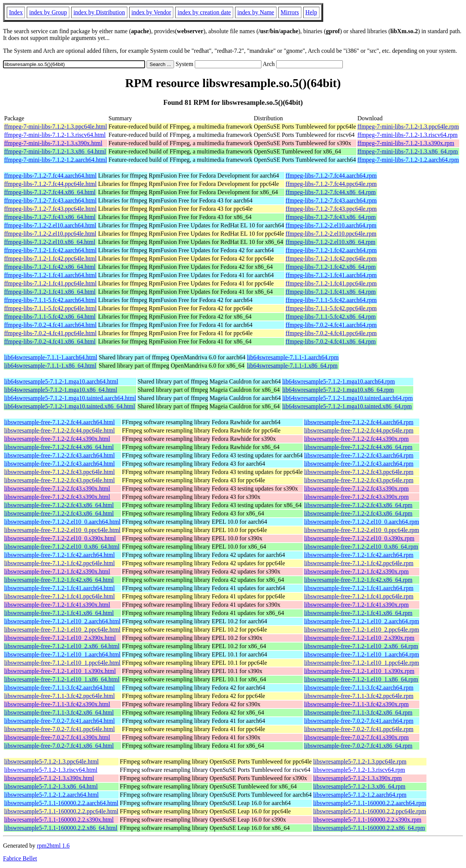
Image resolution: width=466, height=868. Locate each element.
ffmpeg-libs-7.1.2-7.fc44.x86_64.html (50, 192)
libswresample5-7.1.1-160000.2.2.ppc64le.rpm (370, 811)
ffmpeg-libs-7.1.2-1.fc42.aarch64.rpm (331, 250)
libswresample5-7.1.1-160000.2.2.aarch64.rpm (369, 803)
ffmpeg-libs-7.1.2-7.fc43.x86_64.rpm (331, 217)
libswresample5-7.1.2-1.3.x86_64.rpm (359, 786)
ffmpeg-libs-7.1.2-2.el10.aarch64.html (50, 225)
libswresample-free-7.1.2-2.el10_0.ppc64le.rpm (361, 530)
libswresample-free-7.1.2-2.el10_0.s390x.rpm (359, 538)
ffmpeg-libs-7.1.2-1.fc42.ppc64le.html (50, 258)
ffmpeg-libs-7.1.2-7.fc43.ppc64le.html (50, 209)
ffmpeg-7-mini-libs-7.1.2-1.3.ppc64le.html (56, 127)
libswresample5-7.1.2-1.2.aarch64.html (51, 795)
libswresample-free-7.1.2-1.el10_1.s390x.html (60, 671)
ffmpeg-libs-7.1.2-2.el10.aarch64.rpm (331, 225)
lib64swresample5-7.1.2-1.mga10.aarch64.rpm (338, 381)
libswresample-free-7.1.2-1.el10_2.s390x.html (60, 638)
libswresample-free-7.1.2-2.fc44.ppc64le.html (60, 430)
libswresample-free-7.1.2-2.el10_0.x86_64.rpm (361, 547)
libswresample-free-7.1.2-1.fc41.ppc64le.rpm (359, 596)
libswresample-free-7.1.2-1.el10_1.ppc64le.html (62, 663)
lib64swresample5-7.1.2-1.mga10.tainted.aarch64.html (70, 398)
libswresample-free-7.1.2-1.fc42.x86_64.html (59, 580)
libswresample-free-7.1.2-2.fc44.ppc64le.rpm (359, 430)
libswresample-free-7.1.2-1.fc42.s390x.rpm (356, 571)
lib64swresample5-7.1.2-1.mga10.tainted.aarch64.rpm (348, 398)
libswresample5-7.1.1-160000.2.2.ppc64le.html (61, 811)
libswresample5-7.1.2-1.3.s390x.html (49, 778)
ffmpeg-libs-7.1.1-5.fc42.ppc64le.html (50, 308)
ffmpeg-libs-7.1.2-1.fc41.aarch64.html (50, 275)
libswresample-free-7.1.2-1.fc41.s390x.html (57, 605)
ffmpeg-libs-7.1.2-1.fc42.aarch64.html (50, 250)
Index (16, 12)
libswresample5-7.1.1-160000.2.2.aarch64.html (61, 803)
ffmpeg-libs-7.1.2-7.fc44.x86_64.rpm (331, 192)
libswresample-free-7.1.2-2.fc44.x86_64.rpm (358, 447)
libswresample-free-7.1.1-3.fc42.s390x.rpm (356, 704)
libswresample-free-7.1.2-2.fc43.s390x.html (57, 488)
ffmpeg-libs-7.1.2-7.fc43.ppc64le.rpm (331, 209)
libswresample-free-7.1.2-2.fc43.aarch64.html (60, 455)
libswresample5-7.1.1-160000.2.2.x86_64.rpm (369, 828)
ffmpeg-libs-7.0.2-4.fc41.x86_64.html (50, 341)
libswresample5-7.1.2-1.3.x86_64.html (51, 786)
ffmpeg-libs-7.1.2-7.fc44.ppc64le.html (50, 184)
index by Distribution (99, 12)
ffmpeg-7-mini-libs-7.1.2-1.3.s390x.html (53, 143)
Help (311, 12)
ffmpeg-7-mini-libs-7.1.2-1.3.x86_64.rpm (408, 151)
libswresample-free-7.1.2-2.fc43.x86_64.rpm (358, 505)
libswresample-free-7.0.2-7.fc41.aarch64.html (60, 721)
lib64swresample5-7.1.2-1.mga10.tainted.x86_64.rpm (347, 406)
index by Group (48, 12)
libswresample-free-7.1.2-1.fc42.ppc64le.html (60, 563)
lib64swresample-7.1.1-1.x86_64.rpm (292, 366)
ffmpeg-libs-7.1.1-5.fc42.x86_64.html (50, 317)
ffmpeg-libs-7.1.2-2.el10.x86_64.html (50, 242)
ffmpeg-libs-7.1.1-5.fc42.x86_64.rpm (331, 317)
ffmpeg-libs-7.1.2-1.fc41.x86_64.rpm (331, 292)
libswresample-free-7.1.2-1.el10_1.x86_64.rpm (361, 679)
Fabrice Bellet (20, 858)
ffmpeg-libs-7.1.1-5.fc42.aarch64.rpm (331, 300)
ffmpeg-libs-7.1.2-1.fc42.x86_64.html (50, 267)
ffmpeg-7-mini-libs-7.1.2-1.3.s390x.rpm (406, 143)
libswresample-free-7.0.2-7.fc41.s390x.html (57, 737)
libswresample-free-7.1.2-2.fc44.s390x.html (57, 439)
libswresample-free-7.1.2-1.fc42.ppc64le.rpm (359, 563)
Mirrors (290, 12)
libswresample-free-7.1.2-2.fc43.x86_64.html (59, 505)
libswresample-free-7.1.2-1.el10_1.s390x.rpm (359, 671)
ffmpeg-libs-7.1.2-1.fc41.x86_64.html (50, 292)
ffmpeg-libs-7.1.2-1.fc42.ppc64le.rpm (331, 258)
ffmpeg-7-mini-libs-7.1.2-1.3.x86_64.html (55, 151)
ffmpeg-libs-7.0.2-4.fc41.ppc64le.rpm (331, 333)
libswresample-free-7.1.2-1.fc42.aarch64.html (60, 555)
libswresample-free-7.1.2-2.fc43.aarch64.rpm (359, 455)
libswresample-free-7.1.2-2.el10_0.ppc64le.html (62, 530)
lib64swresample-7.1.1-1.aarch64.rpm (293, 357)
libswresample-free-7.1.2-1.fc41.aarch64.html (60, 588)
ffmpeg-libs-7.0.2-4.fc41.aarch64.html (50, 325)
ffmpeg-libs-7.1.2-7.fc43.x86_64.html (50, 217)
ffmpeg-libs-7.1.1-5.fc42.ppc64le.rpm (331, 308)
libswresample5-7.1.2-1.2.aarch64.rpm (360, 795)
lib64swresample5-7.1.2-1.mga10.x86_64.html (61, 390)
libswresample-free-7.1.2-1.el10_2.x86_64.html (62, 646)
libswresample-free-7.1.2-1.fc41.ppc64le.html (60, 596)
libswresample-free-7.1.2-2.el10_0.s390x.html (60, 538)
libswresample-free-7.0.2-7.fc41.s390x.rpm (356, 737)
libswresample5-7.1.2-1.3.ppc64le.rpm (360, 761)
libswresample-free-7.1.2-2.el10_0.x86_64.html (62, 547)
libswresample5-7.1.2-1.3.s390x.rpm (357, 778)
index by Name (256, 12)
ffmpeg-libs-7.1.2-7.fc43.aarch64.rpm (331, 200)
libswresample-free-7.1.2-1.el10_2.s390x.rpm (359, 638)
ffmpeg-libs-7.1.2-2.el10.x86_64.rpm (330, 242)
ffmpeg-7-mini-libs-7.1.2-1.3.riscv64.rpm (408, 135)
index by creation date (204, 12)
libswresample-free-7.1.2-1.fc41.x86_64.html (59, 613)
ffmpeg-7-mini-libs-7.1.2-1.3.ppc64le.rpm (408, 127)
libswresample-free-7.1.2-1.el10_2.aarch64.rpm (361, 621)
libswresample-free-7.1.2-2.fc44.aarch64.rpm (359, 422)
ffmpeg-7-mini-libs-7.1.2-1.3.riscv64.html (55, 135)
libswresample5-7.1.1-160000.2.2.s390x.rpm (367, 820)
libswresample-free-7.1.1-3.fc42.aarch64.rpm (359, 688)
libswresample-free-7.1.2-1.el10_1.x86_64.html (62, 679)
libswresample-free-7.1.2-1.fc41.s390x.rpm (356, 605)
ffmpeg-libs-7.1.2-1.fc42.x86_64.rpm (331, 267)
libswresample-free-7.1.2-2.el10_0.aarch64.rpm (361, 522)
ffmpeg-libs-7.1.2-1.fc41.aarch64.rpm (331, 275)
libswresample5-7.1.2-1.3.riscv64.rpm (359, 770)
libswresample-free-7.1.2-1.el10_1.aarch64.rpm (361, 654)
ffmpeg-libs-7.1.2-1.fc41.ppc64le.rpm (331, 283)
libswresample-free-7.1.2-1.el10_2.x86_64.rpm (361, 646)
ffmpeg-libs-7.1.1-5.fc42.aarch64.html (50, 300)
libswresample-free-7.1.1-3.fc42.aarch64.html (60, 688)
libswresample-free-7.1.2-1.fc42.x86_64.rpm (358, 580)
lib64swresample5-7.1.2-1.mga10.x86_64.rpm (338, 390)
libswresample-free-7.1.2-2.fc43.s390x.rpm (356, 488)
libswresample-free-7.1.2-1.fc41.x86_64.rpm (358, 613)
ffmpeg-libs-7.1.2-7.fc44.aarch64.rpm (331, 176)
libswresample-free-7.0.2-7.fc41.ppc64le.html (60, 729)
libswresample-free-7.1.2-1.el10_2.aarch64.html (62, 621)
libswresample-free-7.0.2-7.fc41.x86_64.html (59, 746)
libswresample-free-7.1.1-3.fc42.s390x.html (57, 704)
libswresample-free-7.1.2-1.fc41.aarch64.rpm (359, 588)
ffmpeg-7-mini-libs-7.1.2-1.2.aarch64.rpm (408, 160)
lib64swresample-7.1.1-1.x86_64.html (50, 366)
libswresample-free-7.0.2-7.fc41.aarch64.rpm (359, 721)
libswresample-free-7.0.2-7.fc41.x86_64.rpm (358, 746)
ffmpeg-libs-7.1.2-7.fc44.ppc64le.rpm (331, 184)
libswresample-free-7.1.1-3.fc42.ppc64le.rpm (359, 696)
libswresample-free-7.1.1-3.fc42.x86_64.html (59, 712)
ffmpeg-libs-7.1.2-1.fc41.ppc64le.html (50, 283)
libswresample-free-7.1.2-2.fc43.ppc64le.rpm (359, 472)
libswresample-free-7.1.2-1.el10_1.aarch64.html (62, 654)
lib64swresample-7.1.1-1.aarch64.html (51, 357)
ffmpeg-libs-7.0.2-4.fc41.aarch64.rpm (331, 325)
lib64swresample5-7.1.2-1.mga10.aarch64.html (61, 381)
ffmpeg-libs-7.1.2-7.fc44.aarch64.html (50, 176)
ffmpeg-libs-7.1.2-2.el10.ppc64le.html (50, 234)
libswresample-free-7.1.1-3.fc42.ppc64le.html (60, 696)
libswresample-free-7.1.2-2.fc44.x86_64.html (59, 447)
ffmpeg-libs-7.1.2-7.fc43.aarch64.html (50, 200)
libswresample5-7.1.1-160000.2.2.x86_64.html (61, 828)
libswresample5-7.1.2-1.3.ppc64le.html (51, 761)
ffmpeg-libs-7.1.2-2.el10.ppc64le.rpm (331, 234)
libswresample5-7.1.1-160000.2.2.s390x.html (59, 820)
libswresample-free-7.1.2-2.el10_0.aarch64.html (62, 522)
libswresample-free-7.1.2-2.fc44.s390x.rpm (356, 439)
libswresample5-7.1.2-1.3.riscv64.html (51, 770)
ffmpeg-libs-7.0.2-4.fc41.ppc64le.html (50, 333)
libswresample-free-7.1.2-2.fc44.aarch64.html (60, 422)
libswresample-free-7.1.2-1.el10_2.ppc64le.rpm (361, 630)
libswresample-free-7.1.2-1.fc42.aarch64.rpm (359, 555)
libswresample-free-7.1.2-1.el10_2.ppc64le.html (62, 630)
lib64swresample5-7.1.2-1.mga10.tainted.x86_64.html (70, 406)
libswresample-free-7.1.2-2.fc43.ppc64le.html (60, 472)
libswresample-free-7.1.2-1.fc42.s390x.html (57, 571)
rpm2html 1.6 (53, 846)
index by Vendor (151, 12)
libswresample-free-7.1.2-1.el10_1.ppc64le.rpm (361, 663)
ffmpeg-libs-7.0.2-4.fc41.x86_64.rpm (331, 341)
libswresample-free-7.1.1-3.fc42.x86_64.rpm (358, 712)
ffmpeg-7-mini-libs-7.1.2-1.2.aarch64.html (56, 160)
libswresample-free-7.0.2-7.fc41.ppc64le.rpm (359, 729)
